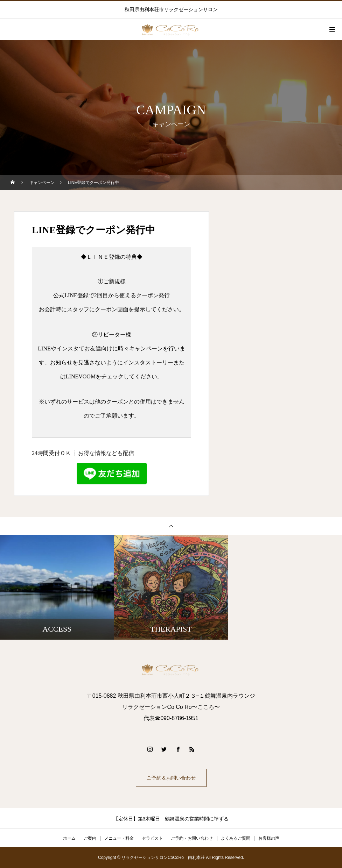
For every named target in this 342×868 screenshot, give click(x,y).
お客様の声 (269, 838)
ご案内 (90, 838)
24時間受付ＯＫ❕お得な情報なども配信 (89, 467)
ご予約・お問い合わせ (192, 838)
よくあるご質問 (236, 838)
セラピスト (152, 838)
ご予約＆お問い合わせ (171, 778)
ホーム (69, 838)
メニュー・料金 (119, 838)
